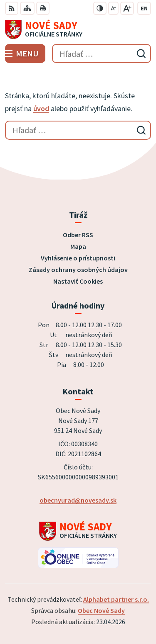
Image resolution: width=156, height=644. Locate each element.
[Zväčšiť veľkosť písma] (127, 8)
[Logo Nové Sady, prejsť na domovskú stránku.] (78, 29)
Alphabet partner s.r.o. (116, 599)
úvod (41, 108)
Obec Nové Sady (101, 610)
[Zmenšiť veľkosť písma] (113, 8)
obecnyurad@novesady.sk (78, 500)
